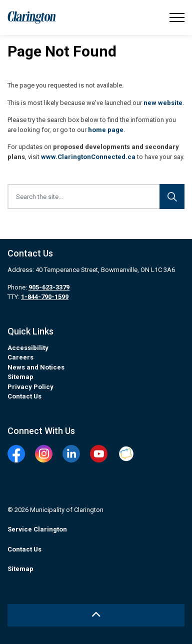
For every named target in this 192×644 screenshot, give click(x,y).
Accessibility (28, 348)
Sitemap (20, 377)
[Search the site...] (96, 196)
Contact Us (24, 396)
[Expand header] (177, 17)
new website (163, 103)
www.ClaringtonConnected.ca (88, 157)
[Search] (172, 196)
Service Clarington (37, 529)
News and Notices (36, 367)
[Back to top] (96, 615)
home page (106, 130)
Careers (20, 357)
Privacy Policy (30, 387)
